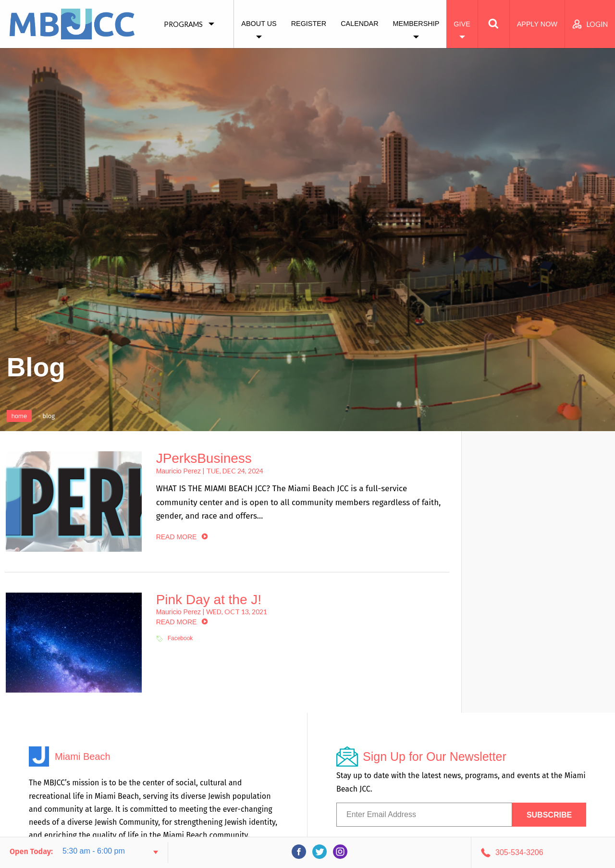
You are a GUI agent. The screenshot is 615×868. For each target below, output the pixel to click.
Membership (416, 24)
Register (309, 24)
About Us (259, 24)
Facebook (180, 638)
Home (19, 416)
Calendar (359, 24)
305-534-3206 (519, 852)
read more (177, 537)
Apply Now (537, 24)
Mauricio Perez (178, 471)
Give (462, 24)
